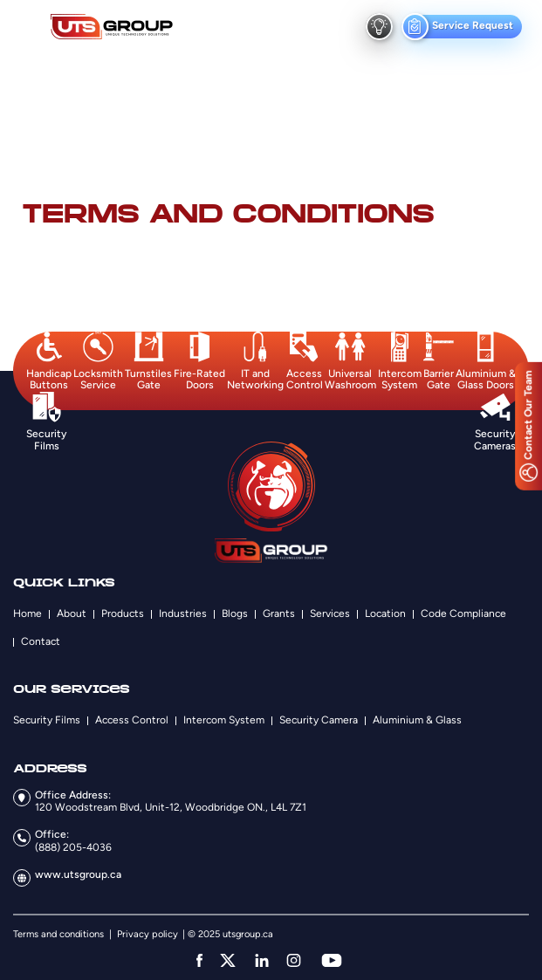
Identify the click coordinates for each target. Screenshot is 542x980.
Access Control (132, 720)
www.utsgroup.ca (78, 874)
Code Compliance (463, 613)
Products (123, 613)
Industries (183, 613)
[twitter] (228, 960)
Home (27, 613)
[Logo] (112, 27)
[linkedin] (262, 960)
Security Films (47, 720)
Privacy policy (148, 934)
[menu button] (29, 27)
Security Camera (319, 720)
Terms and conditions (58, 934)
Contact (41, 641)
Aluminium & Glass (417, 720)
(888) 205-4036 (73, 847)
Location (385, 613)
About (72, 613)
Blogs (235, 613)
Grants (279, 613)
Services (330, 613)
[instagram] (294, 960)
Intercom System (224, 720)
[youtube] (332, 960)
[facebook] (199, 960)
